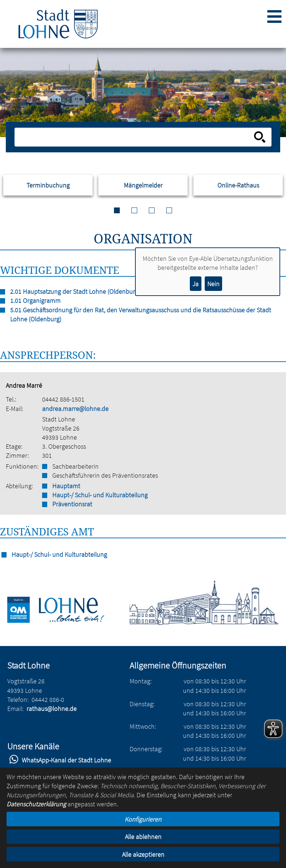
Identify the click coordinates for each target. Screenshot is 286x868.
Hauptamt (66, 486)
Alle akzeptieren (143, 854)
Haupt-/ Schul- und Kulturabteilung (100, 495)
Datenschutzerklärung (36, 804)
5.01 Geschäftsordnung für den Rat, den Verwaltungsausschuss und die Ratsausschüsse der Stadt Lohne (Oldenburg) (141, 314)
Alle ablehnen (143, 837)
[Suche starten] (260, 137)
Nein (213, 284)
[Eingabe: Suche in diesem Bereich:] (135, 137)
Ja (195, 284)
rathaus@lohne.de (52, 709)
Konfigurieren (143, 819)
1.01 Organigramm (35, 301)
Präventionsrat (72, 504)
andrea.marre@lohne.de (75, 409)
